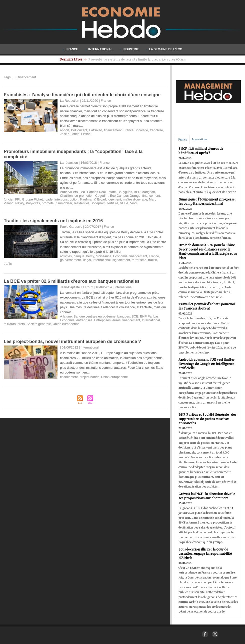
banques (123, 316)
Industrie (130, 49)
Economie (120, 256)
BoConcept (79, 130)
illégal (87, 260)
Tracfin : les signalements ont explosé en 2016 (53, 221)
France (71, 49)
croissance (103, 256)
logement (114, 199)
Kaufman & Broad (93, 199)
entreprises (84, 320)
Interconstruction (66, 199)
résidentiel (81, 203)
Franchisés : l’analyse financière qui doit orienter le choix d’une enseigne (82, 95)
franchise (156, 130)
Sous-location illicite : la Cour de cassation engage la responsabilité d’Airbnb (205, 554)
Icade (48, 199)
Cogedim (102, 196)
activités (66, 256)
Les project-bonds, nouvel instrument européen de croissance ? (72, 341)
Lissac (86, 134)
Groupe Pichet (32, 199)
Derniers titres (71, 59)
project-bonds (89, 377)
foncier (8, 199)
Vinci (134, 203)
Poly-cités (33, 203)
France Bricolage (136, 130)
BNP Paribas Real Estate (98, 192)
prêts (21, 324)
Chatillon (66, 196)
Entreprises (102, 320)
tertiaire (113, 203)
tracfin (153, 260)
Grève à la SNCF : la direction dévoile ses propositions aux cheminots (207, 496)
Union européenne (66, 324)
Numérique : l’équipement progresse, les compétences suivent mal (207, 201)
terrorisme (139, 260)
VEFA (124, 203)
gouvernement (70, 260)
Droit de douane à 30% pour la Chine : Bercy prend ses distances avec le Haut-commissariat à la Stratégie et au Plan (208, 251)
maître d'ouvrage (135, 199)
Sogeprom (98, 203)
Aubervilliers (69, 192)
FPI (18, 199)
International (99, 49)
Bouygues (125, 192)
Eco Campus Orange (125, 196)
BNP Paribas (149, 316)
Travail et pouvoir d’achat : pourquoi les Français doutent (207, 306)
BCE (135, 316)
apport (65, 130)
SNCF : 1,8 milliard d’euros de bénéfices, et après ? (201, 151)
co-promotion (84, 196)
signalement (121, 260)
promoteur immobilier (57, 203)
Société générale (39, 324)
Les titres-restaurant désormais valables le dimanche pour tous (137, 59)
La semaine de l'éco (164, 49)
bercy (90, 256)
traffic (8, 264)
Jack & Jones (70, 134)
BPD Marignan (144, 192)
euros (117, 320)
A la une (66, 316)
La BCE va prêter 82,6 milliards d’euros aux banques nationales (72, 281)
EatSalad (96, 130)
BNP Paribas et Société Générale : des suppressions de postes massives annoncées (207, 419)
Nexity (20, 203)
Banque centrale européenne (94, 316)
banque (79, 256)
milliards (10, 324)
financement (113, 130)
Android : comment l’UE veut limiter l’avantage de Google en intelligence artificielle (206, 364)
